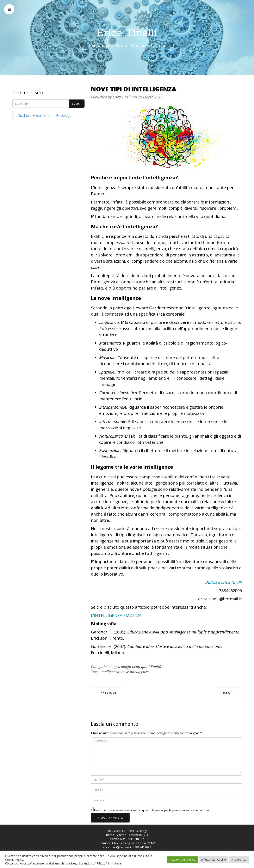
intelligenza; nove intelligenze (125, 672)
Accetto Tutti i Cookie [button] (182, 860)
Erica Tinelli (127, 32)
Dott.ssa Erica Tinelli (224, 582)
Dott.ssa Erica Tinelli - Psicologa (45, 115)
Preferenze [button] (239, 860)
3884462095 (143, 847)
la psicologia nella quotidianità (136, 667)
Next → (230, 693)
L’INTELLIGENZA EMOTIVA (116, 615)
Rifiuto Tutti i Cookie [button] (214, 860)
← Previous (107, 693)
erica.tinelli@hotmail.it (117, 847)
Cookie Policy (14, 860)
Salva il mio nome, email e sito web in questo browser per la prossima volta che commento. (153, 810)
